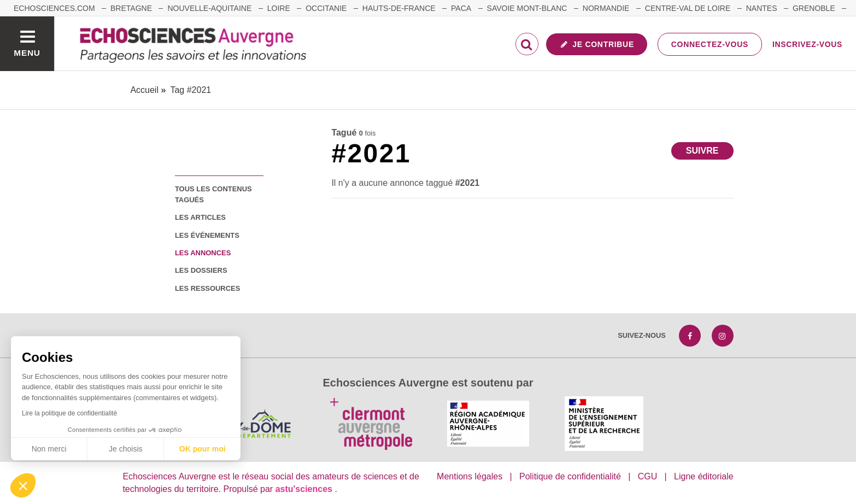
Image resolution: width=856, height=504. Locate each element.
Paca (461, 8)
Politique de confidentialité (570, 476)
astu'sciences (305, 489)
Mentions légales (470, 476)
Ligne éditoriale (704, 476)
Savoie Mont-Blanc (527, 8)
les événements (207, 235)
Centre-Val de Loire (688, 8)
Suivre (702, 151)
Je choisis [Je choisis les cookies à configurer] (125, 449)
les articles (200, 217)
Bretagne (131, 8)
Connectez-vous (710, 44)
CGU (648, 476)
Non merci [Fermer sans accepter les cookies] (49, 449)
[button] (23, 485)
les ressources (207, 288)
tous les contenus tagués (213, 194)
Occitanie (326, 8)
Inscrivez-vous (807, 44)
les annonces (203, 253)
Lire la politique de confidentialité (69, 413)
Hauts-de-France (399, 8)
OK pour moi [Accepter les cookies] (203, 449)
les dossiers (201, 270)
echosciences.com (54, 8)
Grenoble (814, 8)
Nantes (762, 8)
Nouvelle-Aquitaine (209, 8)
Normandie (606, 8)
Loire (279, 8)
